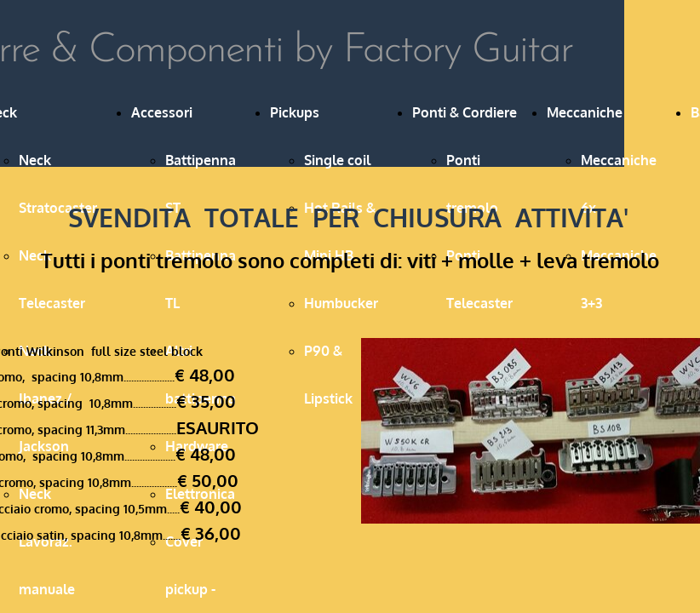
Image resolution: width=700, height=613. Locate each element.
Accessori (162, 112)
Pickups (295, 112)
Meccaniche (585, 112)
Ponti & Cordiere (465, 112)
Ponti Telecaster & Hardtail (479, 303)
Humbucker (341, 303)
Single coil (337, 160)
